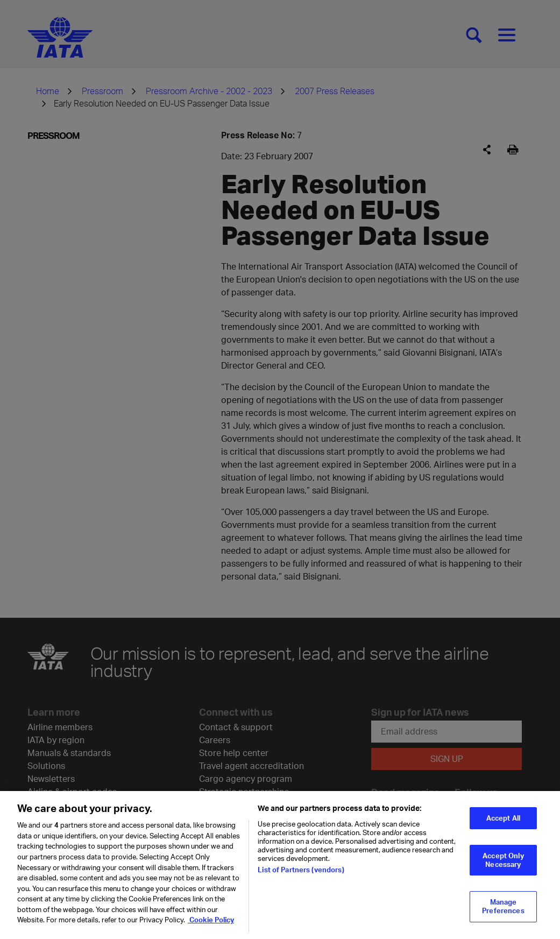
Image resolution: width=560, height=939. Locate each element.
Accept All (503, 826)
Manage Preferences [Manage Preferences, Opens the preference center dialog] (503, 915)
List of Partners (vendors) (301, 878)
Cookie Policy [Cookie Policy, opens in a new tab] (211, 928)
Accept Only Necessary (503, 868)
